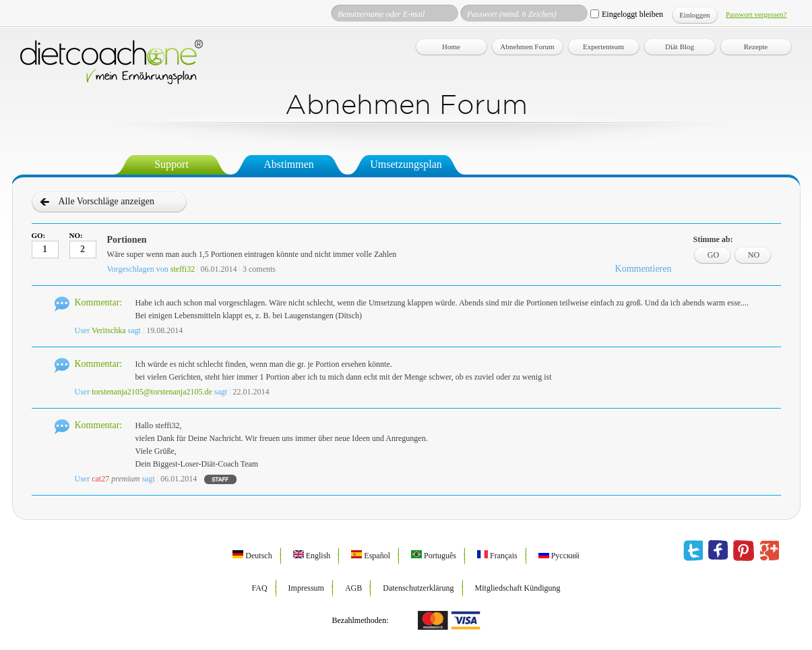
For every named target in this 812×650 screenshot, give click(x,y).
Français (497, 556)
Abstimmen (289, 164)
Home (451, 47)
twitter (693, 551)
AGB (353, 588)
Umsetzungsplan (406, 164)
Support (171, 164)
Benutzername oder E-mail (381, 14)
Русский (559, 556)
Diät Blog (680, 47)
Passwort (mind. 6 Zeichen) (512, 14)
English (312, 556)
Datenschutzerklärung (418, 588)
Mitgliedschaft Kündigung (518, 588)
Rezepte (756, 47)
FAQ (259, 588)
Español (371, 556)
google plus (769, 551)
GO (713, 255)
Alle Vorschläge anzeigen (107, 201)
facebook (718, 551)
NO (754, 255)
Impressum (306, 588)
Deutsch (252, 556)
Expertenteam (603, 47)
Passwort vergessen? (756, 14)
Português (434, 556)
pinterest (744, 551)
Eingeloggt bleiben (632, 14)
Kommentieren (644, 269)
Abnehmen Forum (527, 47)
